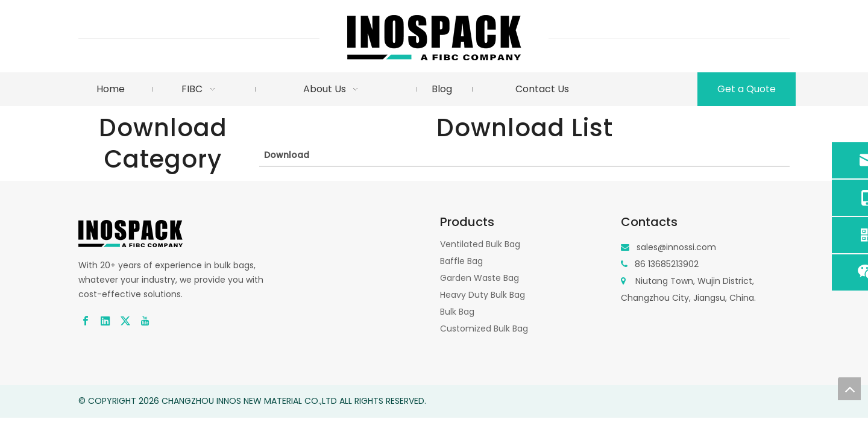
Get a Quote (747, 89)
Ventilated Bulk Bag (480, 244)
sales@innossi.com (676, 247)
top (849, 389)
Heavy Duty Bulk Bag (483, 295)
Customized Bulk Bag (484, 329)
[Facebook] (86, 320)
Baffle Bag (461, 261)
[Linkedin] (105, 320)
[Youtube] (145, 320)
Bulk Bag (457, 312)
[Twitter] (125, 320)
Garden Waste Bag (480, 278)
